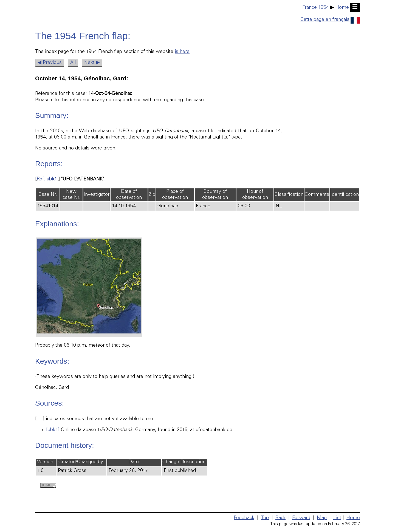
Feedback (244, 518)
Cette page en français (330, 20)
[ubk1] (53, 430)
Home (342, 8)
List (337, 518)
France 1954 (316, 8)
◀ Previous (50, 63)
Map (322, 518)
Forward (301, 518)
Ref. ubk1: (47, 179)
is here (182, 52)
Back (280, 518)
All (73, 63)
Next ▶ (92, 63)
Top (265, 518)
